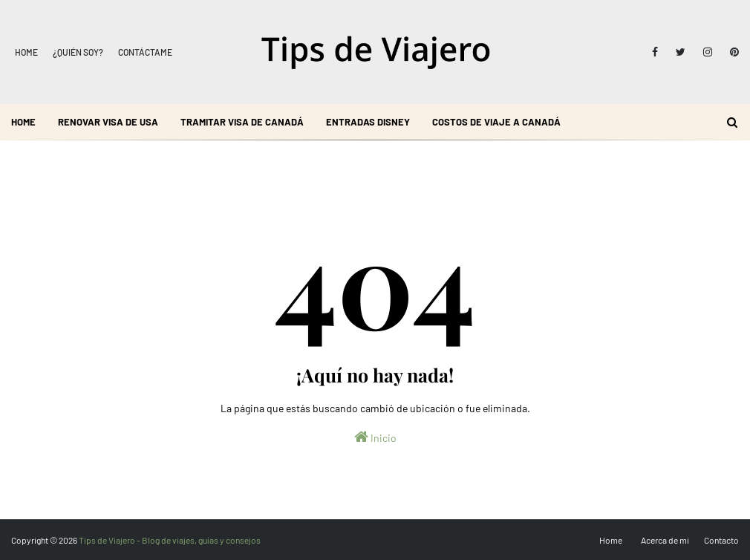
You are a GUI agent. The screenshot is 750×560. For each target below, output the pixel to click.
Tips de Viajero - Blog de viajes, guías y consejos (170, 540)
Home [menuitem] (23, 122)
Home (26, 52)
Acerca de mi (665, 540)
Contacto (721, 540)
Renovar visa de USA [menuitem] (108, 122)
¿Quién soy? (78, 52)
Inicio (375, 437)
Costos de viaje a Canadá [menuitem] (496, 122)
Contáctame (145, 52)
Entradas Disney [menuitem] (368, 122)
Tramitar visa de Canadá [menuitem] (242, 122)
